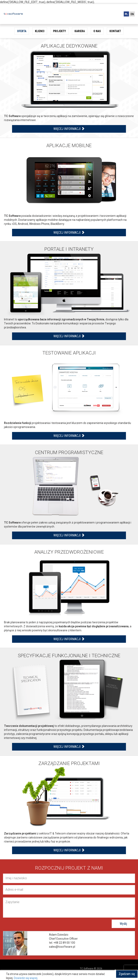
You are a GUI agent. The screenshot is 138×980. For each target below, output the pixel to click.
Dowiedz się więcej (26, 978)
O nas (97, 31)
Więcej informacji (69, 129)
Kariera (80, 31)
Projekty (59, 31)
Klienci (40, 31)
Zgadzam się (127, 974)
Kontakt (115, 31)
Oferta (22, 31)
